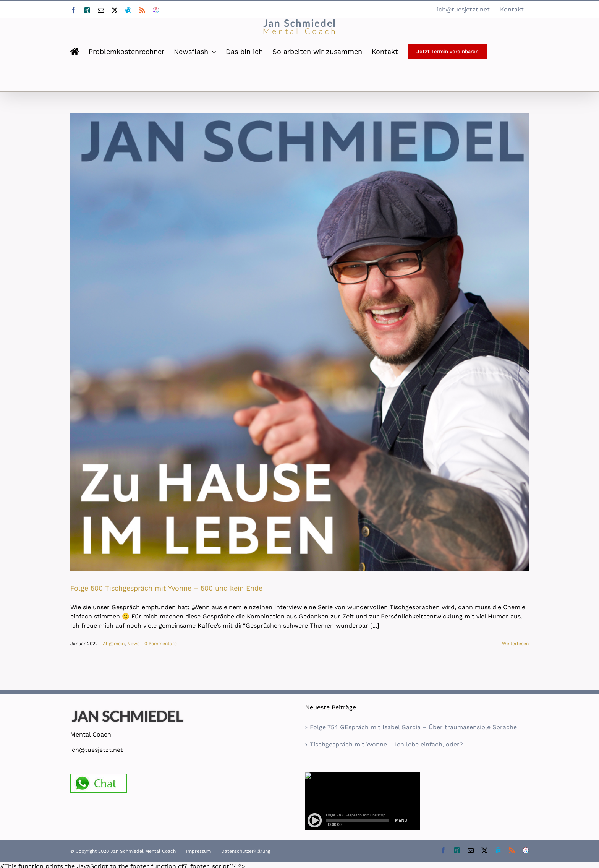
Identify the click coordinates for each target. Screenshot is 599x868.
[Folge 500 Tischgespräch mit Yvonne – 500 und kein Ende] (299, 342)
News (133, 644)
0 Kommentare (161, 644)
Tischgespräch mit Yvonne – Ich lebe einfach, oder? (386, 744)
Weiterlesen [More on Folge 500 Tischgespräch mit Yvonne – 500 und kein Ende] (515, 644)
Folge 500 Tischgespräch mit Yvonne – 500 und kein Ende (166, 588)
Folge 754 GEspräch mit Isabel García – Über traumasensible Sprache (413, 727)
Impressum (198, 851)
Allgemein (114, 644)
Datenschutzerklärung (246, 851)
